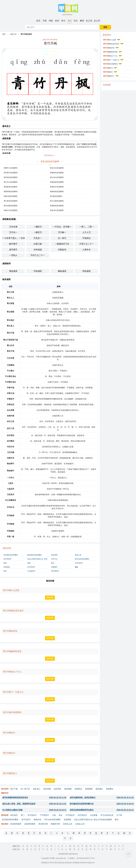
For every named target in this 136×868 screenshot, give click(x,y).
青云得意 (11, 303)
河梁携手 (54, 567)
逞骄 (29, 563)
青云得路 (11, 312)
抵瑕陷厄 (78, 789)
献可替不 (13, 244)
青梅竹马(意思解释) (11, 210)
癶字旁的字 (44, 815)
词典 (51, 21)
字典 (45, 21)
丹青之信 (11, 393)
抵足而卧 (58, 789)
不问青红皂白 (11, 382)
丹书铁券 (11, 516)
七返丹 (11, 483)
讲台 (61, 815)
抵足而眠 (47, 789)
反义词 (97, 21)
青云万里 (11, 292)
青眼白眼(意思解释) (11, 196)
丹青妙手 (11, 399)
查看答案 (50, 597)
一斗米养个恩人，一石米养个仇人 (14, 238)
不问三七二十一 (38, 255)
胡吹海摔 (54, 555)
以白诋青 (11, 410)
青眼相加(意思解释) (57, 191)
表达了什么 (110, 56)
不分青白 (11, 371)
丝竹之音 (11, 421)
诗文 (76, 21)
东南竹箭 (11, 416)
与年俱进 (38, 250)
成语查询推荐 (30, 824)
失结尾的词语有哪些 (11, 555)
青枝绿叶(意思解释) (57, 210)
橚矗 (76, 567)
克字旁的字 (7, 559)
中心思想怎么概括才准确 (34, 810)
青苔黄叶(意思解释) (11, 173)
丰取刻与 (62, 250)
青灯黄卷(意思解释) (11, 201)
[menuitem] (38, 21)
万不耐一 (62, 232)
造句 (63, 21)
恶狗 (5, 563)
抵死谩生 (99, 789)
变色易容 (7, 567)
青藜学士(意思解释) (11, 168)
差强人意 (78, 555)
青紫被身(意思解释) (57, 182)
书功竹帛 (11, 447)
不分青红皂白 (11, 376)
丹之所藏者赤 (11, 500)
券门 (23, 815)
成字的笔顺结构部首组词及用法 (34, 798)
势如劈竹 (11, 464)
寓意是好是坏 (111, 44)
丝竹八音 (11, 428)
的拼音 (109, 48)
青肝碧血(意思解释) (11, 177)
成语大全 (13, 34)
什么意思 (110, 40)
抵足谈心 (37, 789)
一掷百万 (38, 232)
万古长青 (13, 227)
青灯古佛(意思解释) (57, 201)
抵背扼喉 (68, 789)
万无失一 (38, 238)
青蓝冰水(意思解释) (57, 168)
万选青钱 (11, 365)
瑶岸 (5, 571)
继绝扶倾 (37, 820)
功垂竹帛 (11, 458)
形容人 (109, 76)
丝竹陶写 (11, 441)
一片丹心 (11, 478)
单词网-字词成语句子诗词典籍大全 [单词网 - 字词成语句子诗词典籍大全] (68, 9)
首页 (38, 21)
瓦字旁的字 (31, 567)
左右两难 (94, 815)
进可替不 (13, 250)
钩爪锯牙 (14, 815)
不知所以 (87, 238)
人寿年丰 (87, 250)
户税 (54, 815)
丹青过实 (11, 405)
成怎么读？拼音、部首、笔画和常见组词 (34, 804)
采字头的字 (26, 820)
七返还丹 (11, 489)
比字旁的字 (79, 563)
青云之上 (11, 298)
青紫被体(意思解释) (11, 187)
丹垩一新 (11, 537)
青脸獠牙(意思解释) (57, 173)
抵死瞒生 (110, 789)
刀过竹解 (11, 452)
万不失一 (13, 232)
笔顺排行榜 (55, 824)
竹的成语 (38, 271)
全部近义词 (68, 824)
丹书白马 (11, 507)
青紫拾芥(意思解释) (57, 187)
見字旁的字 (32, 815)
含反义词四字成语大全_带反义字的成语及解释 (37, 559)
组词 (57, 21)
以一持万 (62, 238)
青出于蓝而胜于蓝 (11, 340)
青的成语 (13, 271)
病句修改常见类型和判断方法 (102, 804)
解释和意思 (110, 52)
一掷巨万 (38, 227)
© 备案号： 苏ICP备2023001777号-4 (82, 858)
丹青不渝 (11, 388)
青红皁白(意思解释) (11, 182)
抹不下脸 (14, 789)
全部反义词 (80, 824)
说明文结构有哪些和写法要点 (102, 810)
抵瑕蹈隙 (89, 789)
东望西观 (67, 820)
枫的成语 (62, 271)
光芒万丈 (54, 559)
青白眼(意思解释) (56, 196)
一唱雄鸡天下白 (62, 244)
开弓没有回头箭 (107, 815)
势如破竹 (11, 471)
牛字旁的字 (70, 815)
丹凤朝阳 (11, 531)
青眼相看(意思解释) (11, 191)
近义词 (89, 21)
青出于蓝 (11, 333)
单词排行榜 (43, 824)
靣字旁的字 (82, 815)
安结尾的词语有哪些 (10, 820)
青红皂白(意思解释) (57, 177)
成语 (70, 21)
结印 (108, 72)
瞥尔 (117, 820)
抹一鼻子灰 (25, 789)
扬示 (53, 563)
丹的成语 (87, 271)
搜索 (105, 27)
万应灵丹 (11, 495)
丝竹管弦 (11, 435)
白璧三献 (38, 244)
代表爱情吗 (110, 64)
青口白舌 (11, 345)
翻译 (82, 21)
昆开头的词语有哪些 (82, 559)
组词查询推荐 (16, 824)
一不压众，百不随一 (62, 227)
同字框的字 (55, 571)
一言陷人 (13, 255)
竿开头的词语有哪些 (52, 820)
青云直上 (11, 326)
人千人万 (87, 232)
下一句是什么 (111, 60)
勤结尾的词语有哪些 (34, 555)
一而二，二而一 (87, 227)
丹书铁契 (11, 524)
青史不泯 (11, 351)
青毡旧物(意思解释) (11, 206)
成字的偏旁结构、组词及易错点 (102, 798)
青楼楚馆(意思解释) (57, 206)
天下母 (119, 815)
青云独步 (11, 320)
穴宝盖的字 (31, 571)
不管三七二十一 (87, 244)
